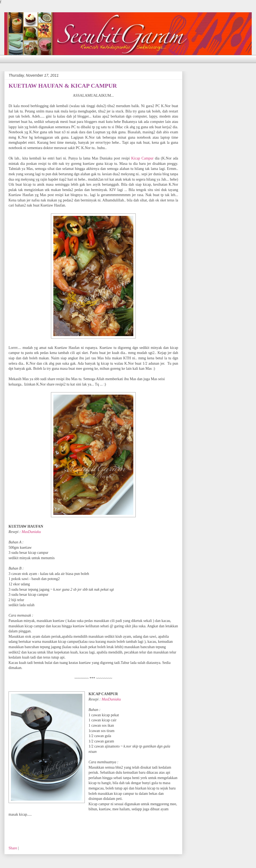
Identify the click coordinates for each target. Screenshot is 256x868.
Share (13, 848)
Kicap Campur (143, 158)
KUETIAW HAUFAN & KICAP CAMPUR (63, 86)
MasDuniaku (31, 532)
